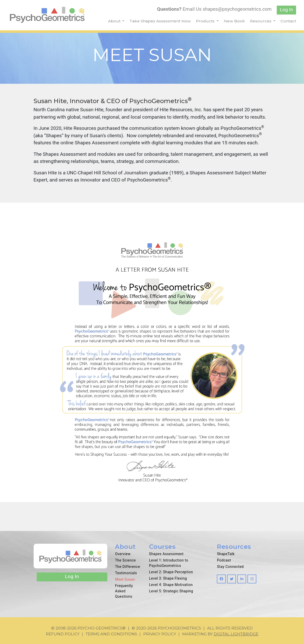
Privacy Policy (160, 634)
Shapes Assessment (166, 554)
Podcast (224, 560)
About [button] (115, 21)
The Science (125, 560)
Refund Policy (63, 634)
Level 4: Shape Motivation (171, 585)
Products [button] (206, 21)
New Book (234, 21)
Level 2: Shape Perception (171, 572)
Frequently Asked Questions (124, 591)
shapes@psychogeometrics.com (236, 9)
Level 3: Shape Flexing (168, 578)
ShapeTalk (226, 554)
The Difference (127, 567)
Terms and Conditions (111, 634)
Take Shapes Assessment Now (160, 21)
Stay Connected (230, 567)
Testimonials (126, 573)
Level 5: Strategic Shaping (171, 591)
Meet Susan (125, 579)
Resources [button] (261, 21)
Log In (286, 10)
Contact (288, 21)
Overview (123, 554)
